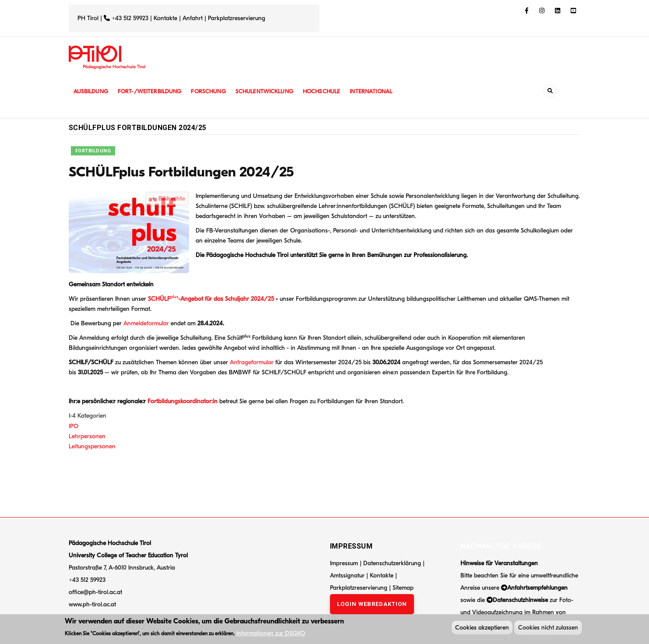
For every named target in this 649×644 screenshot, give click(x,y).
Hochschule (331, 91)
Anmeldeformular (146, 323)
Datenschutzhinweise (520, 600)
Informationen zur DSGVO (271, 634)
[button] (131, 232)
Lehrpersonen (87, 436)
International (382, 91)
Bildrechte (172, 199)
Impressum (344, 563)
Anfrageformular (252, 362)
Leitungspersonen (92, 446)
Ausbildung (92, 91)
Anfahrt (193, 18)
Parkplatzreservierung (237, 18)
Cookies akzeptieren (482, 628)
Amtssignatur (348, 575)
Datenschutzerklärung (392, 563)
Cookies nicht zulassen (548, 628)
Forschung (214, 91)
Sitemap (403, 588)
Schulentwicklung (272, 91)
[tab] (167, 199)
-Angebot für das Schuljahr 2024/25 (226, 299)
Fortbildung (93, 151)
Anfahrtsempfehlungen (537, 588)
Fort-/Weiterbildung (153, 91)
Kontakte (165, 18)
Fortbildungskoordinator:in (182, 401)
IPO (74, 426)
